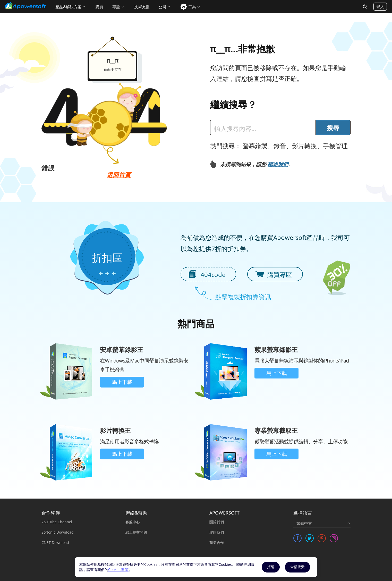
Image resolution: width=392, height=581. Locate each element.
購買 (99, 7)
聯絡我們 (278, 164)
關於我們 (217, 522)
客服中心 (133, 522)
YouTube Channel (57, 522)
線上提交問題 (136, 532)
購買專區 (280, 275)
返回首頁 (119, 175)
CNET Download (55, 542)
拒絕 (271, 567)
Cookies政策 (118, 570)
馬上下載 (122, 382)
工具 (192, 7)
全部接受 (297, 567)
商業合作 (217, 542)
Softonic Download (58, 532)
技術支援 (142, 7)
